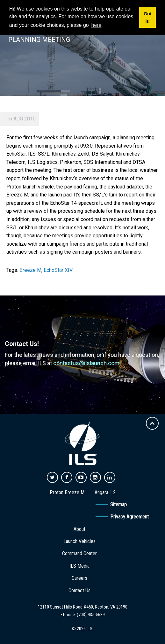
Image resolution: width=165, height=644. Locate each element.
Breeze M (30, 270)
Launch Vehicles (79, 541)
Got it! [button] (148, 18)
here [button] (96, 25)
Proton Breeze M (67, 492)
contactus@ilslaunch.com (86, 363)
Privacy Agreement (129, 517)
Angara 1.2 (105, 492)
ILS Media (79, 566)
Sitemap (118, 505)
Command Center (79, 553)
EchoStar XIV (58, 270)
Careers (79, 578)
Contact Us (79, 590)
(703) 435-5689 (91, 615)
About (79, 529)
